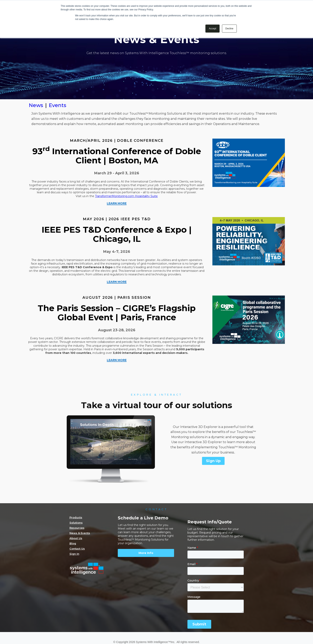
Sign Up (213, 461)
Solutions (76, 523)
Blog (73, 543)
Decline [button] (229, 29)
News (36, 105)
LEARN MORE (117, 203)
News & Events (80, 533)
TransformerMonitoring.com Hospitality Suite (126, 196)
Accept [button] (212, 29)
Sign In (74, 554)
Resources (77, 528)
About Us (76, 538)
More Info (146, 553)
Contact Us (77, 549)
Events (57, 105)
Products (76, 517)
